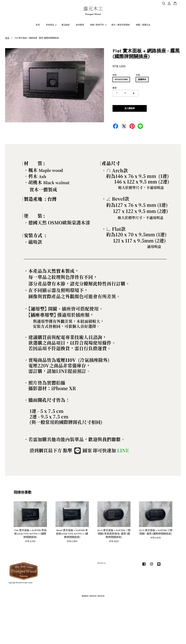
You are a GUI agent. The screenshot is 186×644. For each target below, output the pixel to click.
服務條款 (85, 596)
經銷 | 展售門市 (98, 25)
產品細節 (66, 25)
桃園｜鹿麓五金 (143, 25)
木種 (138, 75)
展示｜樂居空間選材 (121, 25)
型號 (115, 75)
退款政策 (101, 596)
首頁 (38, 25)
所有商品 (51, 25)
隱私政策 (93, 596)
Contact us (102, 563)
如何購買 (80, 25)
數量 (115, 88)
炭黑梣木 (142, 79)
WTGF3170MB (121, 79)
